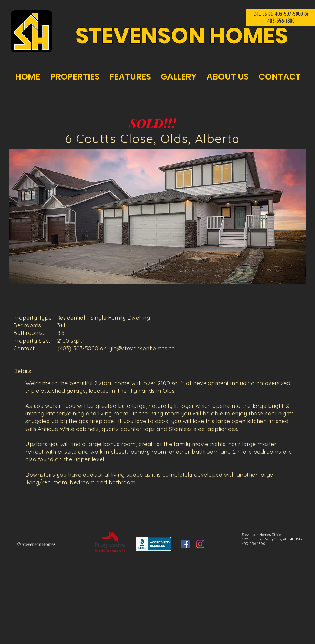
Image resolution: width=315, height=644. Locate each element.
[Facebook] (185, 544)
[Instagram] (200, 544)
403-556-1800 (281, 21)
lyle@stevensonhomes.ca (141, 348)
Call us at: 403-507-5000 (278, 14)
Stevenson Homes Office (261, 534)
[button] (157, 216)
